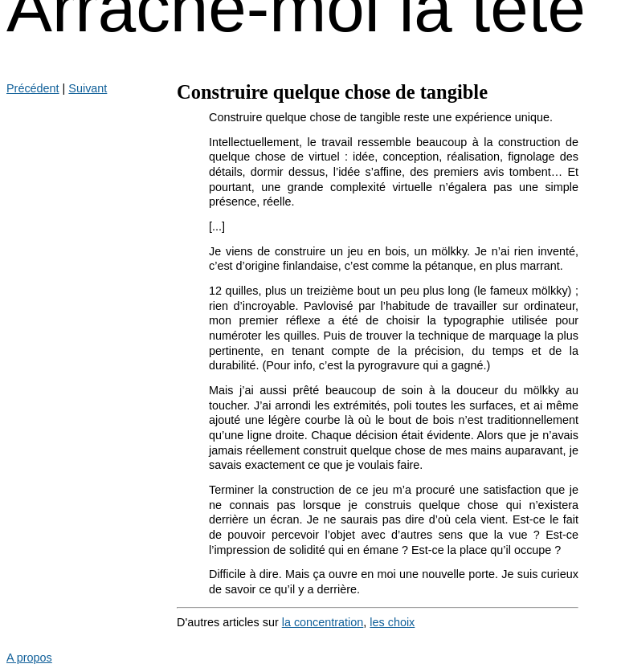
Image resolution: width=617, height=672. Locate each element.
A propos (29, 658)
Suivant (88, 88)
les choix (392, 622)
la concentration (323, 622)
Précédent (33, 88)
